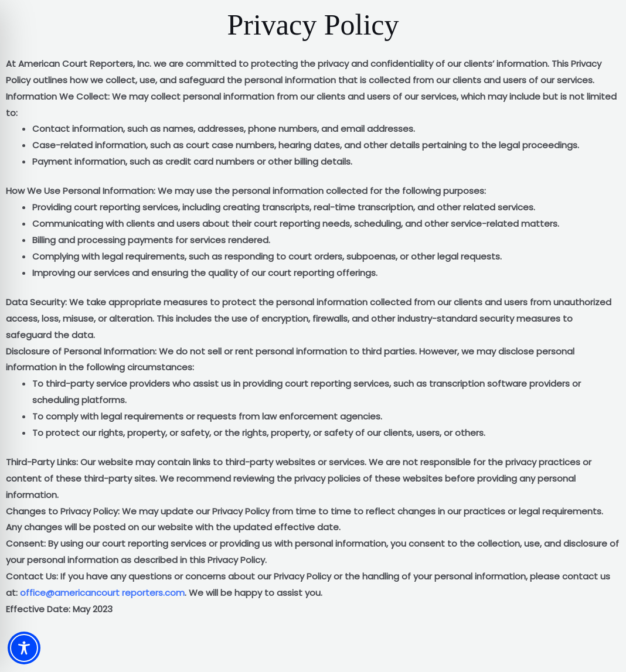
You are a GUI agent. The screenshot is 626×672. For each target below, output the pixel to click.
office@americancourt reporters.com (102, 593)
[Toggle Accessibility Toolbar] (24, 648)
